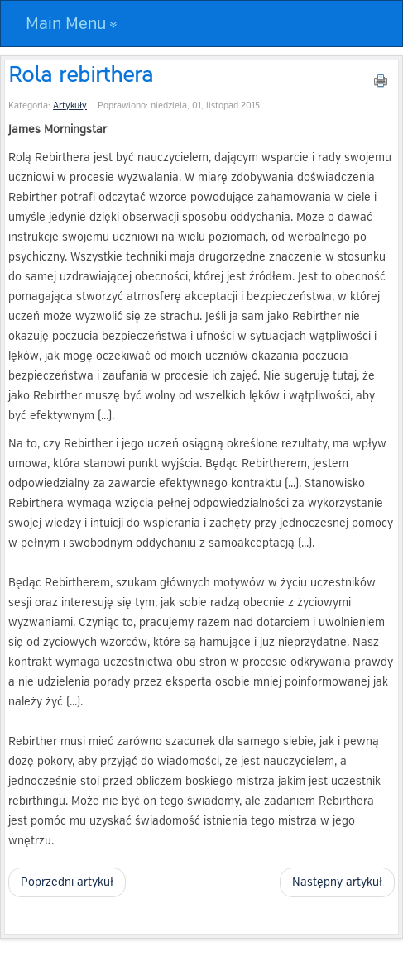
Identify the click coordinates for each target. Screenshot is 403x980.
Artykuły (70, 105)
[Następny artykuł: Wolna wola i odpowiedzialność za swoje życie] (337, 882)
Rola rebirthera (81, 73)
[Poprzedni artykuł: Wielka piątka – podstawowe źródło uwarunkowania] (67, 882)
